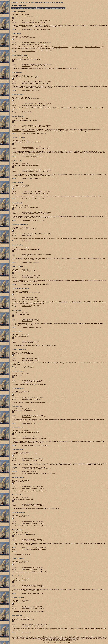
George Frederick (61, 47)
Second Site (57, 643)
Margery (27, 382)
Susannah (63, 629)
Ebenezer (58, 324)
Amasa (65, 196)
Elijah (71, 280)
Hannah (25, 591)
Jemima (92, 259)
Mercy (87, 302)
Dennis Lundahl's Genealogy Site (57, 8)
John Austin (67, 25)
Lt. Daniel (28, 82)
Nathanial (28, 624)
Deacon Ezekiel (31, 473)
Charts (34, 8)
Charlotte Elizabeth (93, 47)
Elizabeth (27, 84)
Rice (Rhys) (72, 420)
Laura (93, 25)
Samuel (91, 590)
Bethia (55, 420)
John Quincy (29, 21)
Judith (88, 441)
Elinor (83, 420)
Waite (68, 238)
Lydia (94, 86)
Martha (86, 196)
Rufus (81, 259)
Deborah (26, 417)
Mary (26, 23)
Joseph (77, 302)
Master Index (29, 8)
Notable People (41, 8)
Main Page (14, 8)
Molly (91, 216)
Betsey (65, 86)
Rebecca (27, 235)
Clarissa (94, 153)
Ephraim (27, 276)
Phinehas (82, 86)
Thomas (77, 441)
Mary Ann (60, 363)
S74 (16, 554)
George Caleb (77, 47)
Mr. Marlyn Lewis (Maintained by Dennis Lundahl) (58, 641)
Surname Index (21, 8)
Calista (65, 259)
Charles (83, 174)
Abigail (92, 174)
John (26, 380)
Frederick (67, 108)
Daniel (65, 216)
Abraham (79, 216)
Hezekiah (16, 131)
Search (47, 8)
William (63, 302)
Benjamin (58, 280)
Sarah (91, 130)
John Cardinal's (52, 643)
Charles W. (68, 174)
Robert (28, 469)
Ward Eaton (81, 25)
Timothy (63, 441)
